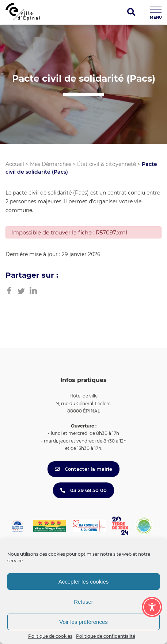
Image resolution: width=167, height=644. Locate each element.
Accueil (15, 164)
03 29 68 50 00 (83, 490)
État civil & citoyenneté (107, 164)
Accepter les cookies (84, 582)
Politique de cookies (50, 636)
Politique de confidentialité (106, 636)
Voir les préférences (83, 622)
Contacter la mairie (83, 469)
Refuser (83, 602)
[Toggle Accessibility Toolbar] (152, 607)
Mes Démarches (51, 164)
